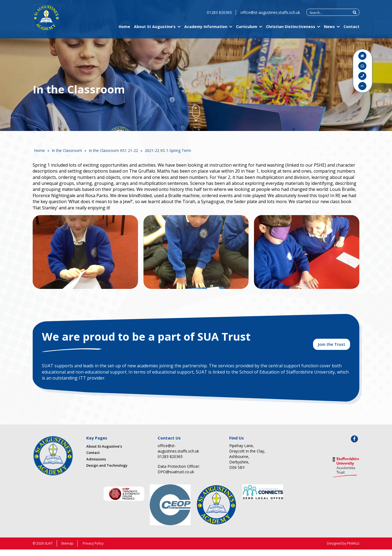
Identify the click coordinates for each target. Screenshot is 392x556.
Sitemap (67, 550)
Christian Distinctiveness (291, 31)
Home (124, 31)
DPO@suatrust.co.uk (176, 478)
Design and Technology (107, 472)
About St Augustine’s (155, 31)
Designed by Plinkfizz (343, 550)
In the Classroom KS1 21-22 (113, 150)
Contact (351, 31)
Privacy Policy (93, 550)
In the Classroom (67, 150)
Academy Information (206, 31)
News (329, 31)
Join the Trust (332, 349)
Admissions (96, 465)
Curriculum (247, 31)
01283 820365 (219, 16)
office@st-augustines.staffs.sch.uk (270, 16)
